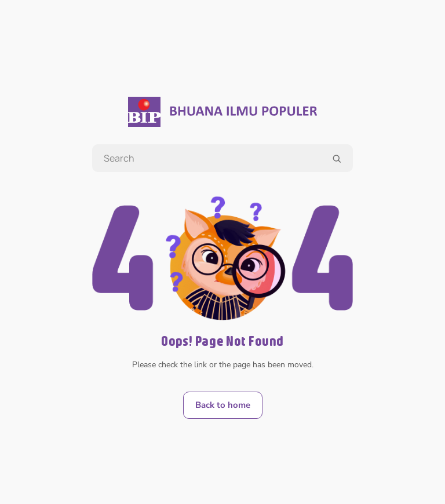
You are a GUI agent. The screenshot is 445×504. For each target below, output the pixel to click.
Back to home (223, 405)
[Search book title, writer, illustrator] (222, 158)
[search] (337, 159)
